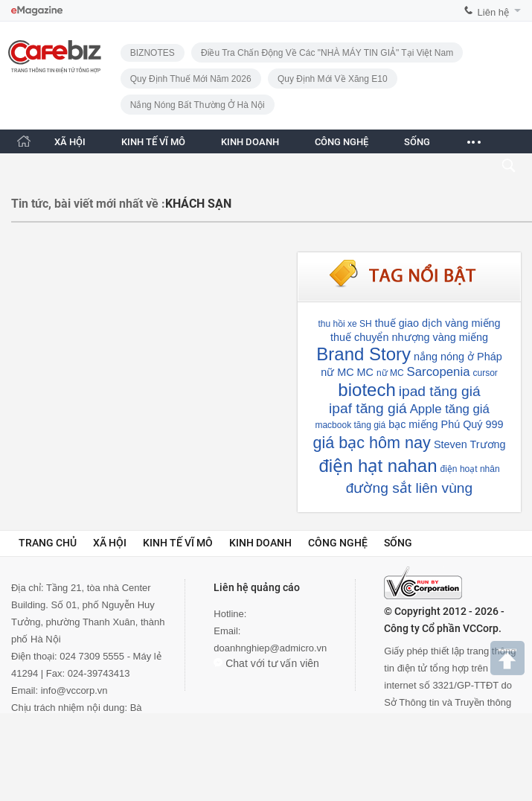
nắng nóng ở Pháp (458, 357)
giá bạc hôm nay (371, 443)
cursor (485, 373)
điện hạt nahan (378, 466)
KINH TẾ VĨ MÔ (153, 142)
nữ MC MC (347, 372)
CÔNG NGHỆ (342, 142)
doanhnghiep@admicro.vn (270, 648)
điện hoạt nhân (470, 469)
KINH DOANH (250, 142)
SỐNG (417, 142)
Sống (398, 543)
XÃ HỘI (70, 142)
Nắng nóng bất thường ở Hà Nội (198, 105)
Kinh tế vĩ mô (178, 543)
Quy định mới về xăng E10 (333, 79)
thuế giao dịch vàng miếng (438, 323)
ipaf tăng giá (368, 408)
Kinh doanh (260, 543)
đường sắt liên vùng (409, 488)
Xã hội (110, 543)
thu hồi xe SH (344, 324)
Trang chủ (48, 543)
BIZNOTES (153, 53)
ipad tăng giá (440, 391)
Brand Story (363, 354)
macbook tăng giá (350, 425)
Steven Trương (470, 444)
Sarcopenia (439, 372)
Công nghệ (338, 543)
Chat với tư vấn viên (266, 663)
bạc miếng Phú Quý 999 (446, 424)
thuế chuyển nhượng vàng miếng (409, 337)
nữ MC (390, 373)
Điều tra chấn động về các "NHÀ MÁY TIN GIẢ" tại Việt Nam (327, 53)
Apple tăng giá (450, 409)
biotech (366, 390)
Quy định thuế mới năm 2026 (191, 79)
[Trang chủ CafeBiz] (24, 141)
